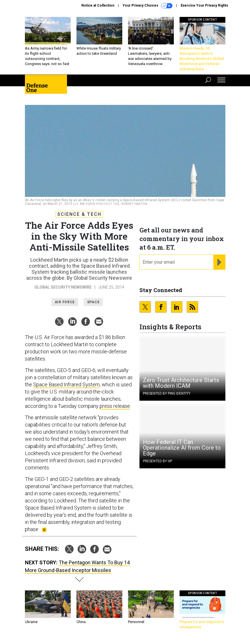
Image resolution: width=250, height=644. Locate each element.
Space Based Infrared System (66, 384)
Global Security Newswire (63, 287)
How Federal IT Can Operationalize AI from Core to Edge (182, 448)
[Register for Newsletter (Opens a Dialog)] (219, 262)
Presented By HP (158, 461)
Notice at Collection (98, 5)
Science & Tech (79, 214)
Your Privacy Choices (147, 6)
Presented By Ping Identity (167, 394)
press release (115, 406)
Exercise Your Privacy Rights (204, 5)
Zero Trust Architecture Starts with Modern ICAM (181, 383)
